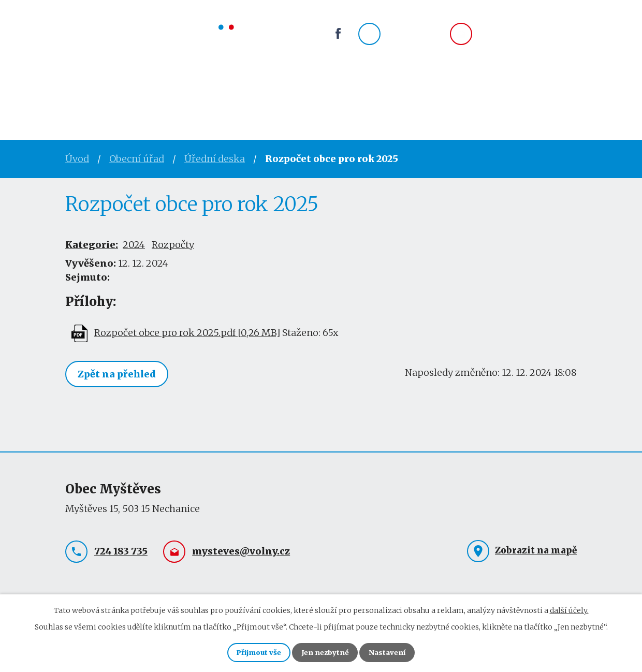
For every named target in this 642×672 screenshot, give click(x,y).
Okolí (323, 96)
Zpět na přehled (119, 375)
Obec (216, 96)
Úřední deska (215, 159)
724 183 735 (414, 40)
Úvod (80, 96)
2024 (134, 245)
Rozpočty (173, 245)
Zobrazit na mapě (536, 550)
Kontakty (385, 96)
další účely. (569, 608)
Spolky (269, 96)
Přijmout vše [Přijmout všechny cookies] (251, 651)
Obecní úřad (149, 96)
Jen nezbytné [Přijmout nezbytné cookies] (325, 651)
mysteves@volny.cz (528, 40)
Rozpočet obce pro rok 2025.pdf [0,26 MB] (187, 333)
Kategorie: (92, 245)
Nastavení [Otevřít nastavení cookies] (396, 651)
